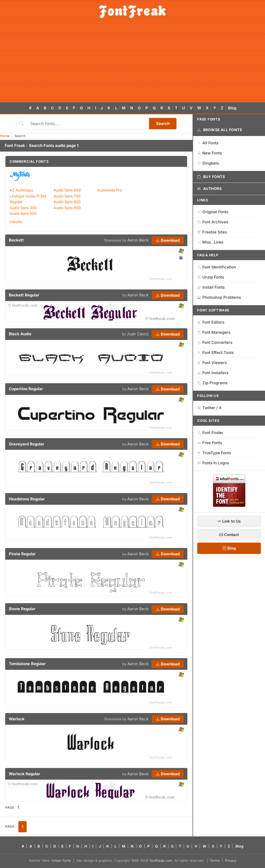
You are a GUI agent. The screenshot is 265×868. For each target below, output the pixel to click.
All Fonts (208, 143)
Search (163, 123)
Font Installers (213, 373)
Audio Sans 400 (23, 208)
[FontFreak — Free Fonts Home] (132, 12)
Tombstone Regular (27, 664)
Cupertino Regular (26, 389)
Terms (215, 860)
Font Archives (213, 222)
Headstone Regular (27, 499)
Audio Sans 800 (67, 202)
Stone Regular (22, 609)
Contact (229, 535)
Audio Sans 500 (23, 213)
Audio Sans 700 (67, 196)
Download (168, 240)
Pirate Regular (22, 554)
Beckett (16, 240)
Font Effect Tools (215, 353)
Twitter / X (209, 408)
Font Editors (211, 322)
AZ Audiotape (21, 190)
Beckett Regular (24, 295)
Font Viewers (212, 363)
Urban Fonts (61, 860)
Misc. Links (210, 242)
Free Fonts (210, 443)
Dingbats (208, 163)
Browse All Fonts (220, 130)
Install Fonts (211, 287)
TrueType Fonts (214, 453)
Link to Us (229, 521)
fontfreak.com (161, 860)
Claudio (16, 222)
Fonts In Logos (213, 463)
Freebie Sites (212, 232)
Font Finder (210, 433)
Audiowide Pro (110, 190)
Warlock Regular (24, 774)
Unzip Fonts (211, 277)
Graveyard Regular (27, 444)
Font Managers (214, 332)
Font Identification (217, 267)
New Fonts (209, 153)
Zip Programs (212, 383)
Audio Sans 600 (67, 190)
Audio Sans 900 (67, 208)
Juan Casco (138, 334)
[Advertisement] (132, 63)
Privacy (231, 860)
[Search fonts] (88, 124)
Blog (232, 108)
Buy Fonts (211, 177)
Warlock (17, 719)
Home (5, 136)
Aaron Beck (138, 240)
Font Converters (215, 342)
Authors (209, 189)
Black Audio (20, 334)
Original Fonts (213, 212)
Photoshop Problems (219, 297)
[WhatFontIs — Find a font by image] (229, 505)
